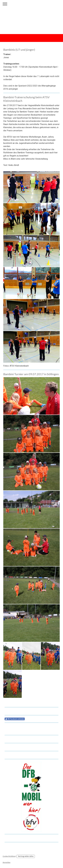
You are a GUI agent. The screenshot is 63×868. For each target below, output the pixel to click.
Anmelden (7, 862)
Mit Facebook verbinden (15, 719)
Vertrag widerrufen (26, 856)
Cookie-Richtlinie (9, 856)
